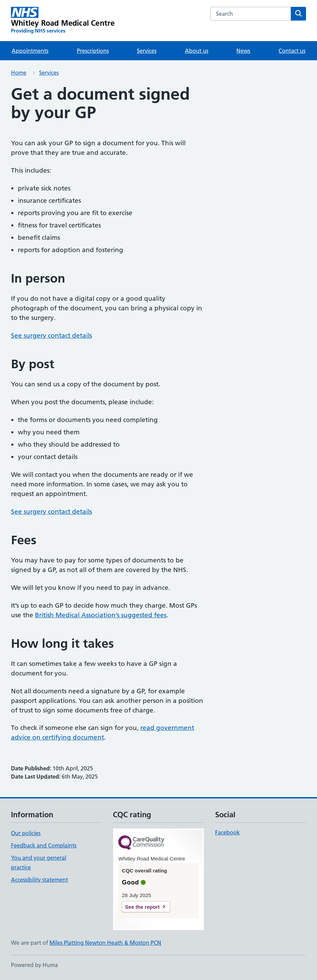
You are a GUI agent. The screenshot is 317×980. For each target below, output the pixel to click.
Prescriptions (93, 51)
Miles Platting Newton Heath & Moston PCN (105, 943)
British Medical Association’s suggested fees (101, 615)
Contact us (292, 51)
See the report (142, 907)
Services (147, 51)
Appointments (30, 51)
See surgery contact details (51, 336)
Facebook (227, 832)
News (243, 51)
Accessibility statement (39, 880)
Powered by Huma (34, 965)
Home (19, 73)
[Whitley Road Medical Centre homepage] (63, 21)
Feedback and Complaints (44, 845)
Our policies (26, 833)
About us (197, 51)
